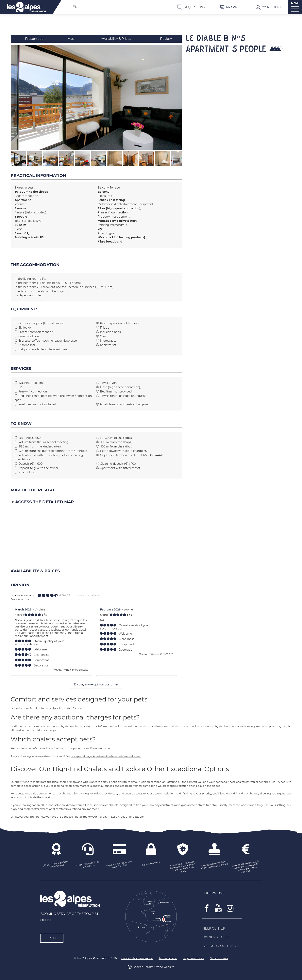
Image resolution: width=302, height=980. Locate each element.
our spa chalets (114, 786)
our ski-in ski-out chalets (242, 793)
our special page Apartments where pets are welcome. (106, 756)
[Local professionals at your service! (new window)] (88, 865)
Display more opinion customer (96, 684)
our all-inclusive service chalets (98, 805)
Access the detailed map (45, 502)
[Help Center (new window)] (232, 929)
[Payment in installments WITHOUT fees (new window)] (119, 865)
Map (71, 39)
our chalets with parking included (79, 793)
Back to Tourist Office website (153, 967)
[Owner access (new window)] (232, 937)
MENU (295, 3)
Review (166, 39)
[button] (229, 7)
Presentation (35, 39)
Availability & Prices (116, 39)
